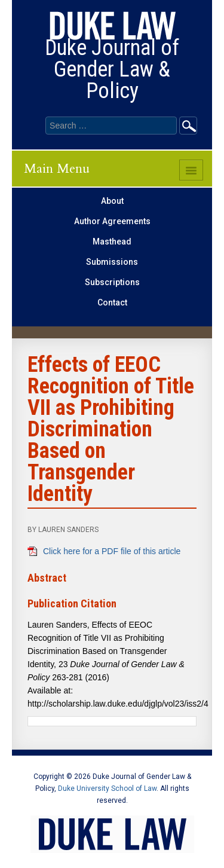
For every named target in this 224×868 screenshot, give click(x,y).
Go (188, 126)
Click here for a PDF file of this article (112, 551)
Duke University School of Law (107, 788)
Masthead (112, 242)
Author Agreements (112, 221)
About (112, 201)
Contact (112, 302)
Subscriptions (112, 282)
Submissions (112, 262)
